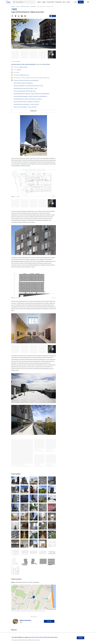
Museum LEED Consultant (20, 102)
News (64, 2)
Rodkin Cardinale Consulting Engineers (40, 94)
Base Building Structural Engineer (22, 104)
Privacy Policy (44, 637)
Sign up (81, 2)
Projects (39, 2)
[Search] (26, 2)
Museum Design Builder (19, 86)
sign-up (38, 640)
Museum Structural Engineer (20, 107)
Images (44, 2)
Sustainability (64, 564)
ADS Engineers (29, 83)
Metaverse (64, 567)
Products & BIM (50, 2)
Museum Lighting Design (19, 91)
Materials (81, 564)
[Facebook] (12, 16)
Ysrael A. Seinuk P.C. (35, 104)
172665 (18, 70)
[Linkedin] (19, 16)
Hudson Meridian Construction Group (34, 86)
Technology (73, 564)
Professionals (58, 2)
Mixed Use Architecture (18, 64)
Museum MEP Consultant (20, 83)
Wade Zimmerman (25, 75)
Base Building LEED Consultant (21, 99)
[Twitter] (15, 16)
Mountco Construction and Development (29, 80)
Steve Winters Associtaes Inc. (35, 99)
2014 (18, 72)
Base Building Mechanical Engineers (22, 94)
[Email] (22, 16)
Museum (27, 64)
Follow (49, 621)
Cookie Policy (54, 637)
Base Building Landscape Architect (22, 88)
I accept (81, 638)
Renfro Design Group (31, 91)
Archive (68, 2)
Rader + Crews (34, 88)
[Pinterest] (25, 16)
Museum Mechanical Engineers (21, 96)
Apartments (33, 64)
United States (46, 64)
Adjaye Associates (23, 67)
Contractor (16, 80)
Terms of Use (35, 637)
